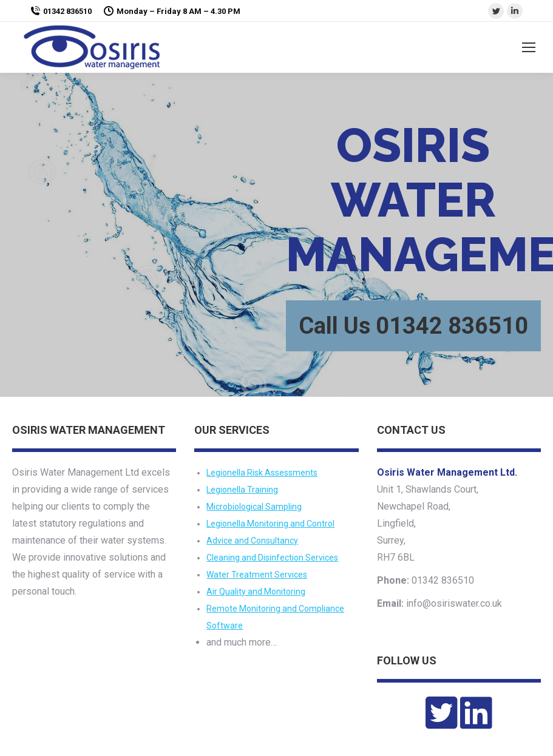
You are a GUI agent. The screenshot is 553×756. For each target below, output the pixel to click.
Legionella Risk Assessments (262, 473)
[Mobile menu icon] (529, 47)
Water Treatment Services (257, 575)
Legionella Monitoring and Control (270, 524)
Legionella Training (242, 490)
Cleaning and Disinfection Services (272, 558)
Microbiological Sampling (254, 507)
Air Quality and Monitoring (256, 592)
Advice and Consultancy (252, 541)
